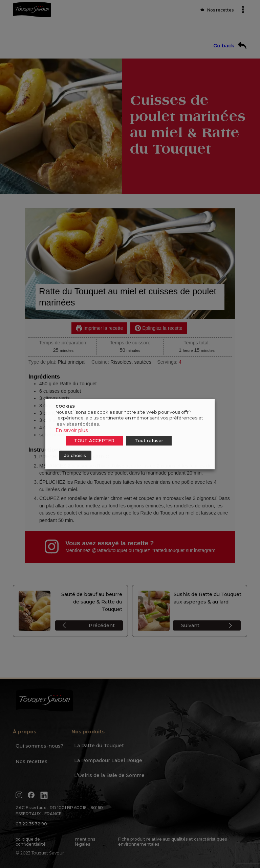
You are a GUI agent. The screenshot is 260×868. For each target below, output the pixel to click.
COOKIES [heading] (65, 406)
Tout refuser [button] (149, 440)
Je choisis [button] (75, 455)
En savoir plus (72, 430)
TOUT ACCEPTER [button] (94, 440)
